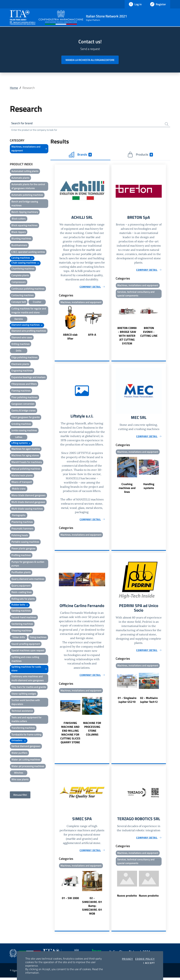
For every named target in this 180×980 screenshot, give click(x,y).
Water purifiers (19, 753)
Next (108, 324)
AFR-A (92, 335)
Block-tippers (19, 232)
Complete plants (20, 276)
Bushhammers (19, 246)
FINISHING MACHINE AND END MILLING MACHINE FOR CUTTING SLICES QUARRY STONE (70, 734)
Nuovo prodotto (127, 898)
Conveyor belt (19, 302)
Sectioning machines (22, 624)
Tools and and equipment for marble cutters (26, 720)
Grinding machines (21, 424)
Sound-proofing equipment (26, 644)
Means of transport (22, 482)
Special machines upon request (28, 651)
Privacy (128, 959)
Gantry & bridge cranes (24, 411)
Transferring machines (23, 728)
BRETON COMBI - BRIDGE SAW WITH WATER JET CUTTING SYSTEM (127, 337)
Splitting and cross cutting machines (25, 659)
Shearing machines (21, 631)
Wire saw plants (20, 780)
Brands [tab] (80, 155)
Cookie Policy (145, 959)
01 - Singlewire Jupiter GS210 (127, 702)
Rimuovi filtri (20, 795)
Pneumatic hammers (22, 529)
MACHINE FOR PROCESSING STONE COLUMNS (92, 731)
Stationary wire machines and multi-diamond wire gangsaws (28, 679)
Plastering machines (22, 522)
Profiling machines (21, 556)
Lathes (19, 437)
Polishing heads (20, 536)
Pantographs (19, 516)
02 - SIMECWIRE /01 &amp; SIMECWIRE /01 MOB (92, 908)
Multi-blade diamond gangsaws (28, 502)
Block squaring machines (25, 226)
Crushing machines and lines (127, 489)
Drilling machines (21, 344)
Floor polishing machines (25, 398)
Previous (56, 324)
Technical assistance (22, 711)
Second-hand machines (24, 618)
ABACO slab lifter (70, 337)
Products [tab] (140, 155)
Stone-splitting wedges (24, 694)
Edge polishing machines (25, 358)
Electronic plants (20, 364)
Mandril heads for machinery (27, 462)
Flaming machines (21, 391)
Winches (19, 773)
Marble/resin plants (22, 476)
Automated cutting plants (25, 172)
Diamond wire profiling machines (29, 331)
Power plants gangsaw (23, 549)
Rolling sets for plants (23, 599)
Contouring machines (23, 296)
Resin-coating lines (22, 593)
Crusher (37, 302)
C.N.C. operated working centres (28, 252)
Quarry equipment (21, 586)
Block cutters (19, 219)
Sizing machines (38, 638)
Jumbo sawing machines (24, 431)
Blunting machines (21, 239)
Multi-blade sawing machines (27, 509)
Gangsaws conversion (23, 404)
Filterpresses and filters (24, 384)
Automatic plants (20, 178)
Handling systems (149, 488)
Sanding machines (21, 611)
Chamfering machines (23, 269)
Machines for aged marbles (26, 449)
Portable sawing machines (25, 542)
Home (14, 88)
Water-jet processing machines (28, 767)
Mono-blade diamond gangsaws (28, 496)
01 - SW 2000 (70, 900)
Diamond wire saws (22, 338)
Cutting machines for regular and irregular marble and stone (29, 311)
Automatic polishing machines (27, 195)
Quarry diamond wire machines (28, 579)
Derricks (19, 319)
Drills (19, 351)
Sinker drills (19, 638)
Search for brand (23, 123)
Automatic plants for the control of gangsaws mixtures (28, 187)
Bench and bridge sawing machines (25, 204)
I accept (149, 963)
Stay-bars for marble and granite (29, 687)
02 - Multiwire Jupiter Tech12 (149, 702)
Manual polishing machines (26, 469)
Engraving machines (22, 371)
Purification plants (21, 573)
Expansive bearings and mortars (28, 378)
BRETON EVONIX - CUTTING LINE (149, 333)
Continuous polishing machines (28, 289)
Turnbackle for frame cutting (26, 735)
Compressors (19, 282)
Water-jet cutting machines (26, 760)
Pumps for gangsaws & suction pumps (28, 564)
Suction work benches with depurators (26, 703)
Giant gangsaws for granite (26, 418)
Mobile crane (19, 489)
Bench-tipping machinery (25, 212)
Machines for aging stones (25, 456)
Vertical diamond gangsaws (26, 747)
